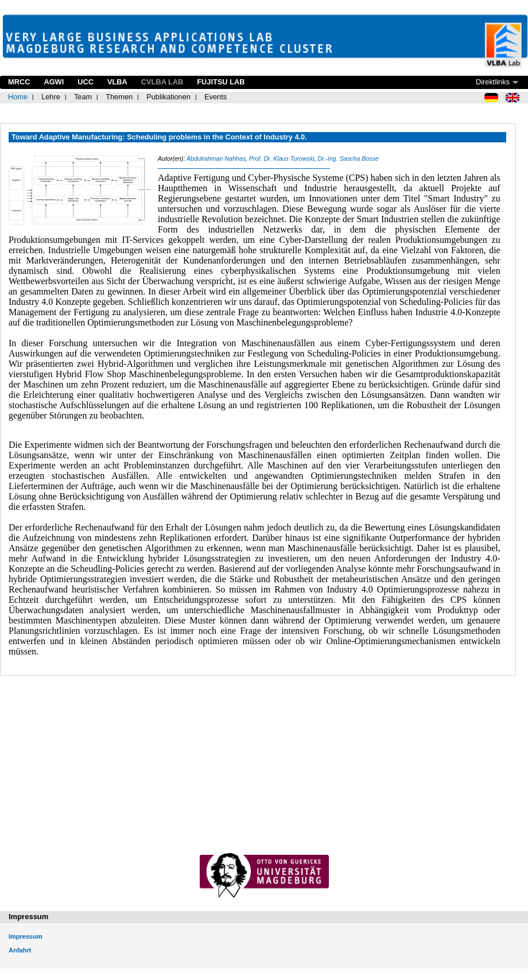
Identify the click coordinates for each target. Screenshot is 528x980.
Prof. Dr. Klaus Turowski (282, 158)
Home (18, 97)
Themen (119, 97)
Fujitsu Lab (221, 82)
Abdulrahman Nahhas (216, 158)
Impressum (26, 936)
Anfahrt (20, 950)
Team (83, 97)
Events (216, 97)
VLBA (117, 82)
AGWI (54, 82)
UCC (86, 82)
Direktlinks (493, 82)
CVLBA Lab (162, 82)
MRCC (19, 82)
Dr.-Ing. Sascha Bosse (348, 158)
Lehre (51, 97)
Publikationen (168, 97)
